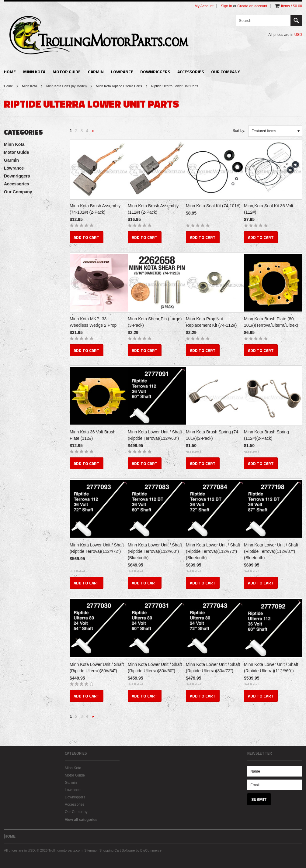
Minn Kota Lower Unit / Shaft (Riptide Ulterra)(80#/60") (155, 668)
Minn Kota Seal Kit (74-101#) (213, 206)
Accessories (191, 72)
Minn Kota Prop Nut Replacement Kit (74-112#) (211, 322)
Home (8, 86)
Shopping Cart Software (117, 850)
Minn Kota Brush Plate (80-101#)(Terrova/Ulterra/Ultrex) (271, 322)
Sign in (226, 6)
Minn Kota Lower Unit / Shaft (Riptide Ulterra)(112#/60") (271, 668)
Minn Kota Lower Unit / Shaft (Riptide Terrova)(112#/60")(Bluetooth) (155, 551)
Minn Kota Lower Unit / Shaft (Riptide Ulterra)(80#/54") (97, 668)
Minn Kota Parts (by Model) (66, 86)
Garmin (96, 72)
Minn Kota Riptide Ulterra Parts (119, 86)
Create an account (252, 6)
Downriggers (155, 72)
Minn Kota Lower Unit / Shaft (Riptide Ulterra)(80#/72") (213, 668)
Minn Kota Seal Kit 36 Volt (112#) (269, 209)
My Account (204, 6)
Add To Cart (87, 237)
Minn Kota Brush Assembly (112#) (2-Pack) (153, 209)
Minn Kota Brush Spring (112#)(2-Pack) (266, 435)
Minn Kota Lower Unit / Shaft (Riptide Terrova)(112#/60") (155, 435)
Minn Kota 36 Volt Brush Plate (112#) (92, 435)
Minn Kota (34, 72)
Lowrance (122, 72)
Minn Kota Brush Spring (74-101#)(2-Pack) (213, 435)
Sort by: (239, 131)
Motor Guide (67, 72)
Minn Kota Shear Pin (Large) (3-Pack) (155, 322)
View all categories (81, 820)
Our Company (226, 72)
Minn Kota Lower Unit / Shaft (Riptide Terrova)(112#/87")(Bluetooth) (271, 551)
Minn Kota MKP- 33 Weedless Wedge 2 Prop (93, 322)
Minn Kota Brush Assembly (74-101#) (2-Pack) (95, 209)
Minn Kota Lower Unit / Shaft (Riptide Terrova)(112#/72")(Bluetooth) (213, 551)
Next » (93, 133)
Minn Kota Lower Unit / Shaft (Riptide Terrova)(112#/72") (97, 548)
